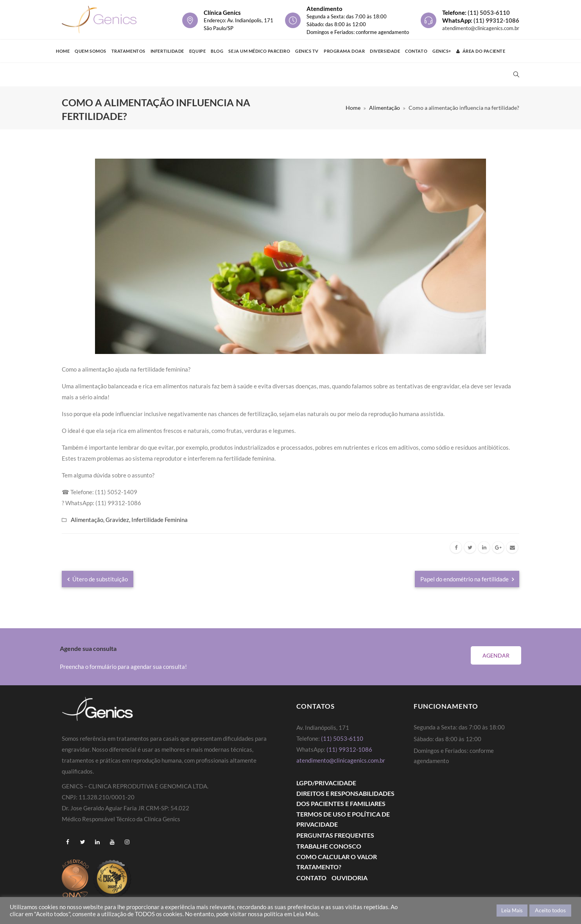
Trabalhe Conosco (329, 846)
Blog (217, 51)
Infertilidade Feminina (160, 520)
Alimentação (385, 108)
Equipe (197, 51)
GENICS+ (442, 51)
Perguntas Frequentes (335, 835)
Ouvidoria (350, 878)
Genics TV (307, 51)
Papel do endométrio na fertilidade (467, 579)
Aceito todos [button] (550, 910)
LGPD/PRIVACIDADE (326, 783)
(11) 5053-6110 (489, 13)
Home (63, 51)
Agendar (496, 655)
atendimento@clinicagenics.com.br (481, 28)
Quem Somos (91, 51)
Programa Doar (344, 51)
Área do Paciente (481, 51)
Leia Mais (512, 910)
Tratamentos (128, 51)
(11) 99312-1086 (496, 20)
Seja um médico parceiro (259, 51)
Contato (416, 51)
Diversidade (385, 51)
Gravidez (117, 520)
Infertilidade (167, 51)
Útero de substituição (98, 579)
